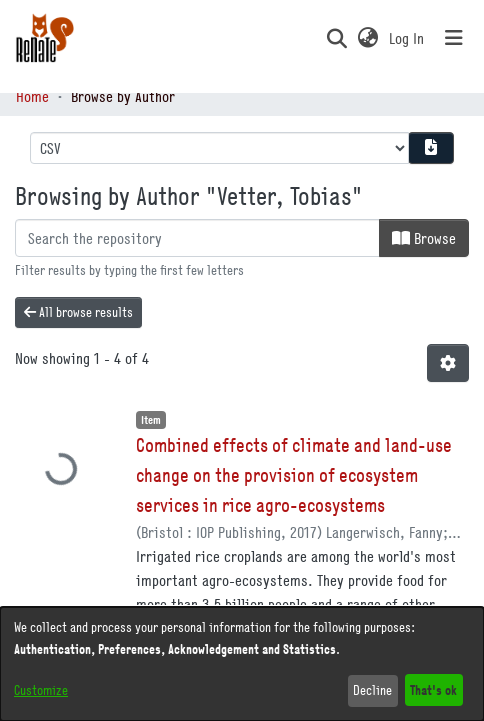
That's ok (433, 689)
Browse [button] (424, 238)
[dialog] (242, 664)
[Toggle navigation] (454, 38)
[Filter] (197, 238)
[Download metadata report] (431, 148)
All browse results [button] (78, 312)
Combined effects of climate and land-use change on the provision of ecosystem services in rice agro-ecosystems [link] (294, 474)
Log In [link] (407, 38)
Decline (372, 690)
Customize (41, 690)
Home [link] (32, 96)
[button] (336, 38)
